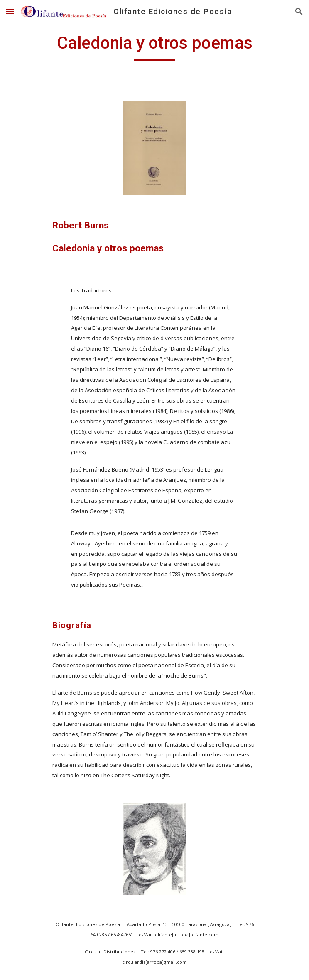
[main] (154, 47)
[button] (10, 11)
